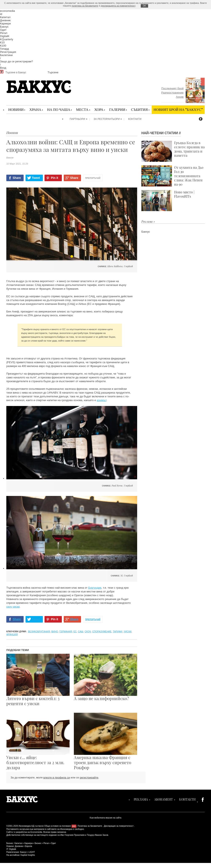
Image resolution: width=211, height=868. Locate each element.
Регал (4, 33)
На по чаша (59, 109)
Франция (12, 634)
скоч (88, 631)
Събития (139, 109)
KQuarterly (7, 39)
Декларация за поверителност (119, 826)
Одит (3, 30)
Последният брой (172, 88)
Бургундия (95, 588)
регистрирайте (89, 778)
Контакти (135, 119)
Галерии (117, 109)
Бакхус (4, 27)
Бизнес (38, 843)
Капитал (5, 17)
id (1, 14)
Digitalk (13, 849)
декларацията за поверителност (118, 6)
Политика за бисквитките (90, 826)
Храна (35, 109)
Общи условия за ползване (58, 826)
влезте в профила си (57, 778)
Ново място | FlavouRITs (168, 201)
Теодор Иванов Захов (98, 835)
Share (17, 178)
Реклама (141, 799)
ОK (144, 6)
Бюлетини (6, 55)
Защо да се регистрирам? (16, 61)
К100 (3, 46)
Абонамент (164, 799)
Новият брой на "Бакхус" (178, 109)
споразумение (102, 631)
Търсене (53, 72)
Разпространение (172, 93)
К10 (2, 42)
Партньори (77, 119)
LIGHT (32, 852)
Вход (3, 68)
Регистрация (8, 52)
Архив (180, 97)
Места (82, 109)
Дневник (5, 20)
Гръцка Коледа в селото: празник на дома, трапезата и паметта (173, 151)
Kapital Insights (28, 855)
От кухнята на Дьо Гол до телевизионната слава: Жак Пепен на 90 (172, 176)
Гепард (4, 49)
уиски (128, 631)
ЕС (75, 631)
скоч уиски (13, 607)
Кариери (5, 23)
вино (55, 631)
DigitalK (5, 36)
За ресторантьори (107, 119)
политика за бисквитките (85, 6)
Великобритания (39, 631)
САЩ (80, 631)
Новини (16, 109)
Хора (99, 109)
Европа (28, 846)
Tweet (36, 178)
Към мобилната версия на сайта (105, 818)
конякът (101, 400)
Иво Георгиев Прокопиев (72, 835)
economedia (7, 11)
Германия (66, 631)
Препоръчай (93, 178)
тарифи (117, 631)
